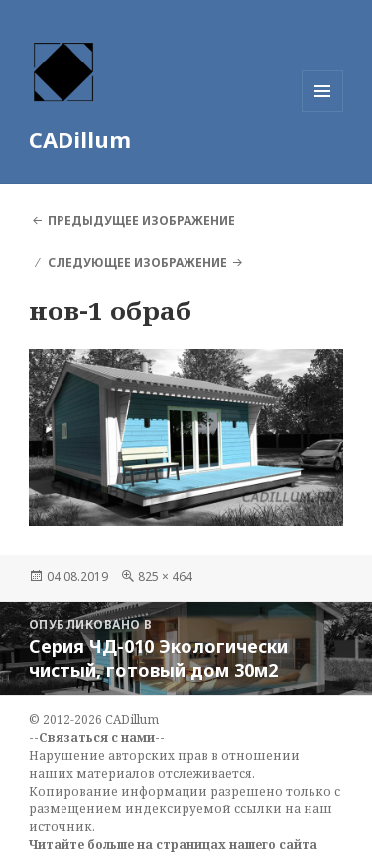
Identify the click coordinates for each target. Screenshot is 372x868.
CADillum (80, 139)
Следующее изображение (137, 262)
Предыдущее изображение (141, 221)
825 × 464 (165, 577)
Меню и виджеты (323, 112)
